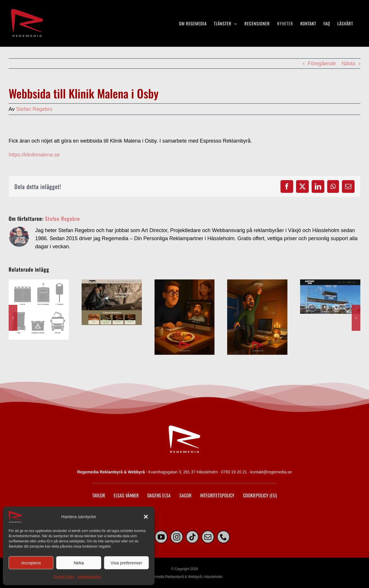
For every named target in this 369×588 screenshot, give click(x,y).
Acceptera (31, 563)
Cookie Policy (64, 577)
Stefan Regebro (34, 109)
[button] (146, 517)
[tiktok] (192, 537)
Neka (79, 563)
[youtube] (161, 537)
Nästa (348, 64)
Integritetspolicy (89, 577)
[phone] (223, 537)
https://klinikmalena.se (34, 155)
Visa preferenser (126, 563)
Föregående (322, 64)
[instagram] (177, 537)
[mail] (208, 537)
